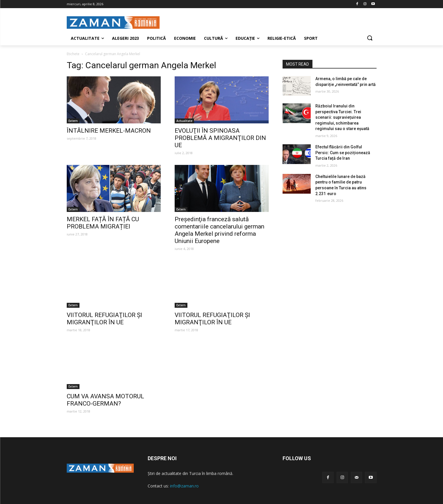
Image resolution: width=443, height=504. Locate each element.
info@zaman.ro (184, 486)
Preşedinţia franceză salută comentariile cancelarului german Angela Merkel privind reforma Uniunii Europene (219, 230)
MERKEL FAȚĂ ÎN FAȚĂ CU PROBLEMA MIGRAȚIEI (103, 223)
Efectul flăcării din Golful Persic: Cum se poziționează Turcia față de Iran (343, 153)
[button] (370, 38)
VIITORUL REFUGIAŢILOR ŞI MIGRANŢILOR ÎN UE (104, 319)
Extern (73, 121)
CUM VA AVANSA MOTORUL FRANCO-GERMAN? (105, 400)
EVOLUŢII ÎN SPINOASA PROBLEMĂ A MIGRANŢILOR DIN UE (220, 138)
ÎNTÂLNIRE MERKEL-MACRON (109, 131)
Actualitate (184, 121)
